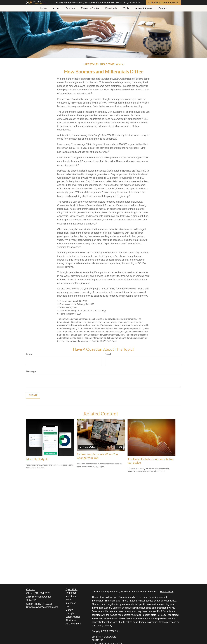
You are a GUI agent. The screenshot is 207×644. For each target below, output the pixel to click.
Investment (71, 596)
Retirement (71, 593)
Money (69, 610)
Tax (67, 606)
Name (29, 354)
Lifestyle (70, 613)
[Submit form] (33, 395)
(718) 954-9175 (132, 3)
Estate (69, 600)
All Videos (71, 620)
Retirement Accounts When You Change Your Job (97, 456)
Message (31, 371)
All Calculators (73, 624)
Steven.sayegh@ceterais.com (42, 607)
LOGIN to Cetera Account (163, 3)
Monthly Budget (37, 459)
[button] (44, 8)
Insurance (71, 603)
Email (108, 354)
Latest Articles (73, 617)
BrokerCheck (167, 592)
